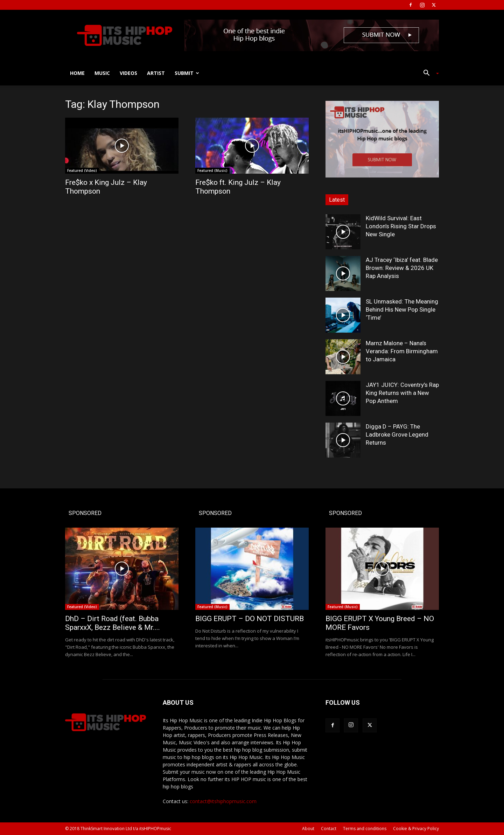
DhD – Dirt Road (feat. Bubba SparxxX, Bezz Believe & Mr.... (113, 623)
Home (77, 73)
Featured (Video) (82, 171)
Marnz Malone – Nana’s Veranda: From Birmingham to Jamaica (402, 351)
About (308, 829)
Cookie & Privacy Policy (416, 829)
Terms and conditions (365, 829)
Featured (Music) (212, 171)
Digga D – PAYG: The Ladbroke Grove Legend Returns (397, 434)
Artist (156, 73)
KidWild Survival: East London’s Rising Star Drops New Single (401, 226)
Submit (187, 73)
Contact (329, 829)
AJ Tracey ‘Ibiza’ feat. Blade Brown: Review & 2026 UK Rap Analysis (402, 268)
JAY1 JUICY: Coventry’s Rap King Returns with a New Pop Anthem (402, 393)
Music (102, 73)
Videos (128, 73)
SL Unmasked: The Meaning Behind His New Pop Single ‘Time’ (402, 309)
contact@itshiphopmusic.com (223, 801)
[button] (428, 74)
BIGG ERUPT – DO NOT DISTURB (250, 619)
